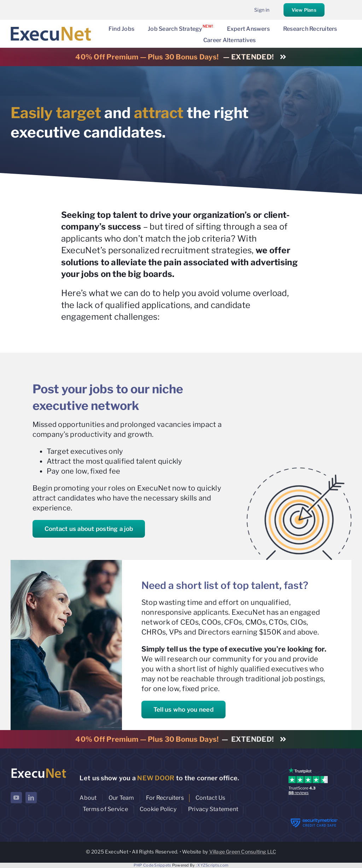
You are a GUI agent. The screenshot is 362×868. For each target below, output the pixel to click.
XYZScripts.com (213, 865)
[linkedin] (31, 798)
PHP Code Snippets (153, 865)
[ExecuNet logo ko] (39, 769)
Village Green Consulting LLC (243, 852)
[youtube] (16, 798)
